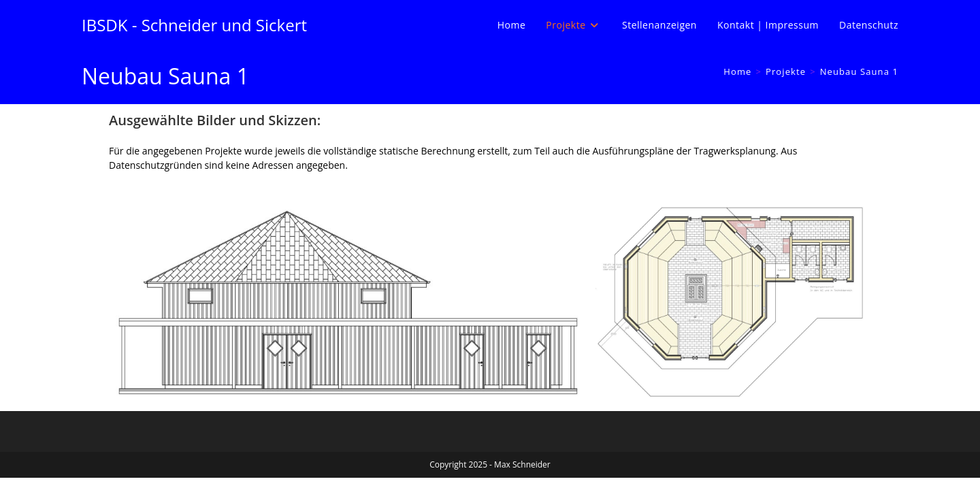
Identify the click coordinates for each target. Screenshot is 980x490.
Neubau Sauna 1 (859, 71)
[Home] (737, 71)
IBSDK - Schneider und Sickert (194, 25)
